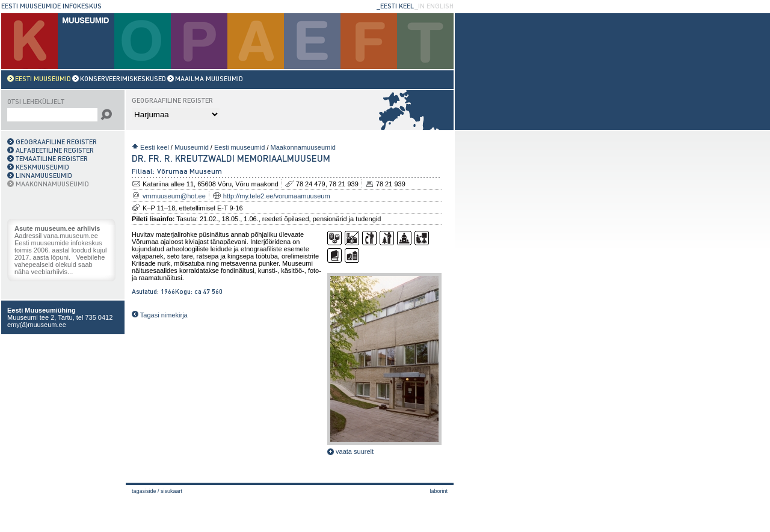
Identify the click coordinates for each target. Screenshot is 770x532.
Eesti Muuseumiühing (42, 310)
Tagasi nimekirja (160, 315)
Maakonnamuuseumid (303, 147)
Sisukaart (171, 491)
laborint (439, 491)
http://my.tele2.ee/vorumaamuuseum (277, 196)
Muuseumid (192, 147)
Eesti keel (155, 147)
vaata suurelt (350, 451)
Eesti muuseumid (239, 147)
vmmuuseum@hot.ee (174, 196)
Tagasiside (144, 491)
